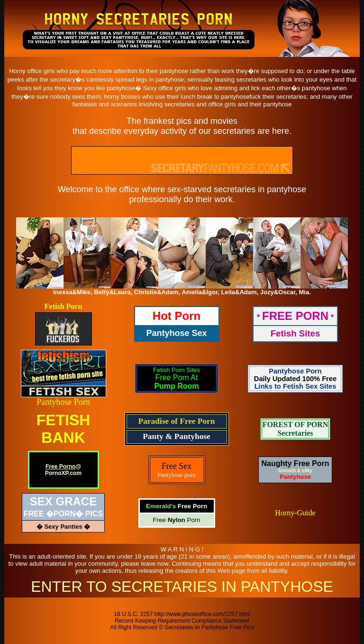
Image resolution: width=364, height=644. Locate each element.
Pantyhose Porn (63, 402)
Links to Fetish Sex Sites (296, 386)
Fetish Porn (64, 306)
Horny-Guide (295, 513)
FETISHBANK (64, 429)
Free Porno (60, 467)
